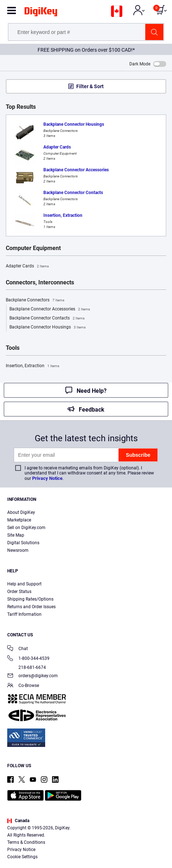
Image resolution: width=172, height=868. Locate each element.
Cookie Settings (22, 857)
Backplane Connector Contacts (47, 318)
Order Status (19, 592)
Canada (18, 821)
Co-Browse (23, 686)
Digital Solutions (23, 543)
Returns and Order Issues (31, 607)
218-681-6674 (27, 667)
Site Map (16, 535)
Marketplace (19, 520)
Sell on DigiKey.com (26, 528)
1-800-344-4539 (28, 659)
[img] (41, 13)
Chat (18, 649)
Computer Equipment (33, 248)
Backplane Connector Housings (48, 327)
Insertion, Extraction (33, 366)
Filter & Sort (90, 86)
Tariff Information (24, 614)
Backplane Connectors (35, 300)
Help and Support (24, 584)
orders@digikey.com (33, 676)
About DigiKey (21, 512)
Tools (13, 348)
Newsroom (18, 550)
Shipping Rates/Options (30, 599)
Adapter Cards (27, 266)
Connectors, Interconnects (40, 283)
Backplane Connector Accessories (50, 309)
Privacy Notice (47, 478)
